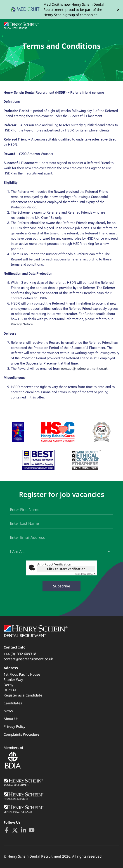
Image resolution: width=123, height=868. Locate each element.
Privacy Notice (22, 324)
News (8, 711)
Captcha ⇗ (85, 574)
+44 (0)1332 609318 (20, 654)
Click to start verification (66, 569)
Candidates (13, 703)
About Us (11, 719)
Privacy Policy (14, 726)
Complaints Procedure (21, 734)
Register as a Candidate (23, 695)
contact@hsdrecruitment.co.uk (84, 369)
